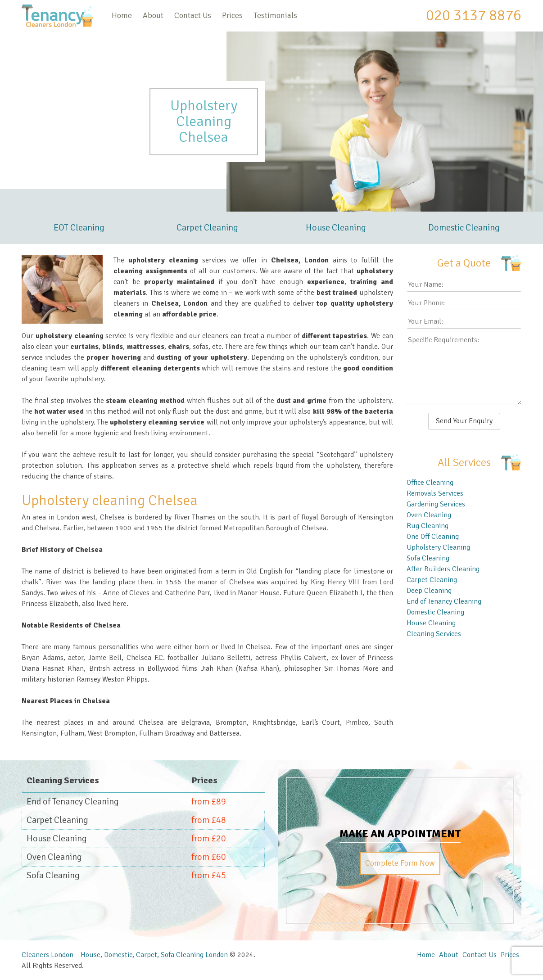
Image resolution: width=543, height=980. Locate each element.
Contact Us (193, 15)
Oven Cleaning (429, 515)
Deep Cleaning (429, 591)
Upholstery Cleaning (438, 547)
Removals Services (435, 493)
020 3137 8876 (474, 15)
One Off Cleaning (433, 537)
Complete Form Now (400, 863)
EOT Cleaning (79, 228)
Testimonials (275, 15)
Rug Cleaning (428, 526)
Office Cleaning (430, 483)
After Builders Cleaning (443, 569)
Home (122, 15)
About (153, 15)
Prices (232, 15)
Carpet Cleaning (207, 228)
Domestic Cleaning (464, 228)
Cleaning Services (434, 634)
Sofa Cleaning (428, 558)
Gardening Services (436, 504)
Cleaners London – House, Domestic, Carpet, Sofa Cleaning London (125, 955)
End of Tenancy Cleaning (444, 601)
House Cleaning (336, 228)
